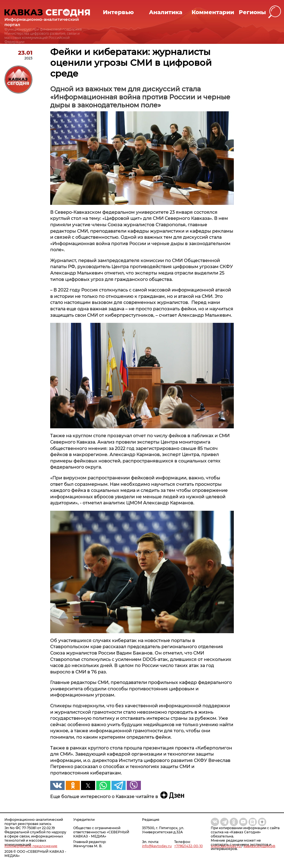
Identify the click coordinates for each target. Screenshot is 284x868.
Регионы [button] (252, 12)
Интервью (118, 12)
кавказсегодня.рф (259, 846)
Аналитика (166, 12)
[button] (275, 12)
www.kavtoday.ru (226, 846)
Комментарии (213, 12)
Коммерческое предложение (31, 846)
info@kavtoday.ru (157, 846)
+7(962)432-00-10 (188, 846)
